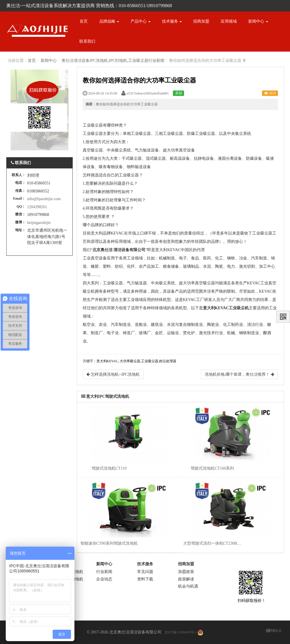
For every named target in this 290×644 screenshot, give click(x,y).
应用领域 (229, 21)
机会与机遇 (188, 586)
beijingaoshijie (39, 223)
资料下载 (145, 579)
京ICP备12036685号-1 (180, 632)
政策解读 (186, 579)
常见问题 (145, 572)
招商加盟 (201, 21)
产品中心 (141, 21)
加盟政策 (186, 572)
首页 (84, 21)
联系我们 (87, 41)
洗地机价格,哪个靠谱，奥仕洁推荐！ (239, 374)
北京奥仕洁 (102, 250)
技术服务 (172, 21)
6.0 (274, 631)
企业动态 (104, 579)
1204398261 (37, 207)
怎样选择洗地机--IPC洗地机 (113, 374)
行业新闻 (104, 572)
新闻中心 (258, 21)
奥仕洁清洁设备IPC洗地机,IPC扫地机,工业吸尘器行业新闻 (113, 61)
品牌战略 (109, 21)
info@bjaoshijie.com (44, 199)
